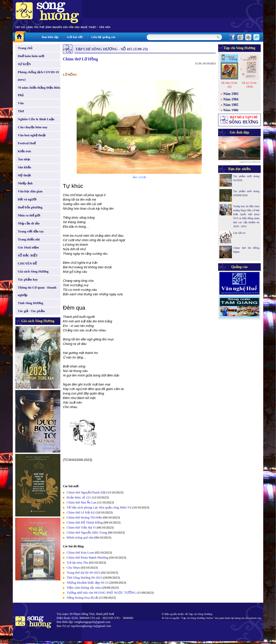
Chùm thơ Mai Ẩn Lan (82, 502)
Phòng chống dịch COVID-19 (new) (38, 76)
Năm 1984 (231, 99)
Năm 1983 (231, 94)
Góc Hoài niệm (28, 247)
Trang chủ (25, 48)
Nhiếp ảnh (25, 183)
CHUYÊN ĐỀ (27, 263)
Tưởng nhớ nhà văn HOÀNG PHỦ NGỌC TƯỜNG (101, 593)
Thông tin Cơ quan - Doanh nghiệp (37, 291)
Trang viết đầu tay (31, 231)
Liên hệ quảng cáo (103, 37)
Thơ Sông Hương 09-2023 (84, 577)
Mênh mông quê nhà (80, 537)
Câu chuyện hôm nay (33, 127)
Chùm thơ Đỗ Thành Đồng (85, 522)
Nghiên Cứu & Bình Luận (36, 119)
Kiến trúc (25, 151)
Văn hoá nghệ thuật (32, 135)
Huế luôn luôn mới (31, 56)
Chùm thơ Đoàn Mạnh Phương (87, 557)
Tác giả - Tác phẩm (31, 311)
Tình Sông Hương (31, 303)
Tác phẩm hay (28, 279)
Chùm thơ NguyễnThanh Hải (86, 492)
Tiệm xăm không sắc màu (84, 588)
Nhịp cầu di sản (29, 223)
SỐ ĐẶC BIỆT (28, 255)
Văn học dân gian (30, 191)
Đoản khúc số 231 (79, 497)
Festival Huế (27, 143)
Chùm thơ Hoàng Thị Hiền (84, 517)
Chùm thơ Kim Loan (80, 552)
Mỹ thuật (24, 175)
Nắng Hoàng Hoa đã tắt (82, 598)
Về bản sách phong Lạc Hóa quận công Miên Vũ (99, 507)
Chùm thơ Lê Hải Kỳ (81, 512)
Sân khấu (24, 167)
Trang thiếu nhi (29, 239)
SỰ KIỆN (24, 64)
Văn (21, 103)
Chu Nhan (73, 567)
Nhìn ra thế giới (29, 215)
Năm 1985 (231, 105)
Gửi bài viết (75, 37)
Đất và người (27, 199)
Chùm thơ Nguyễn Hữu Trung (87, 532)
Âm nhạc (24, 159)
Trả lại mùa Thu (77, 562)
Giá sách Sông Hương (33, 271)
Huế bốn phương (30, 207)
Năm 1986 (231, 110)
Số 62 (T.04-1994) (249, 85)
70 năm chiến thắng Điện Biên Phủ (39, 91)
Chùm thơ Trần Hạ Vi (81, 527)
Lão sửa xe (239, 233)
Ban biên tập (50, 37)
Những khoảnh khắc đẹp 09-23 (88, 583)
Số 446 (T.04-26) (229, 85)
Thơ (21, 111)
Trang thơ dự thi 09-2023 (83, 572)
